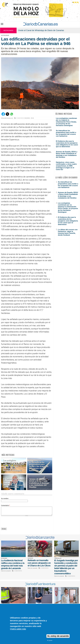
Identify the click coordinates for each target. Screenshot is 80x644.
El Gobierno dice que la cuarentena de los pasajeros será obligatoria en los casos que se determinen (13, 483)
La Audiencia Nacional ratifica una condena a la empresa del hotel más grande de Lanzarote (13, 564)
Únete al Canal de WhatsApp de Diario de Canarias (41, 30)
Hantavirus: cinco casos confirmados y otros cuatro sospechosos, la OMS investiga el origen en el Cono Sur (66, 166)
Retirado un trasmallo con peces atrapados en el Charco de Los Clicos (39, 563)
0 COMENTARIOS (20, 118)
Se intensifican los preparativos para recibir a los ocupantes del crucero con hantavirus (39, 466)
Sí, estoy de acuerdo (58, 636)
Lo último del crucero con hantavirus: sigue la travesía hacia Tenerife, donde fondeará (68, 232)
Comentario (5, 505)
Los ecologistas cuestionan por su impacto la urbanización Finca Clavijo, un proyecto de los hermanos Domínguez (14, 465)
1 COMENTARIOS (44, 568)
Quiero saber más (18, 629)
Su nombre (5, 498)
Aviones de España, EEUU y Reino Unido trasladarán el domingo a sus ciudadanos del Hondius (39, 483)
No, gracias (50, 640)
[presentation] (16, 522)
